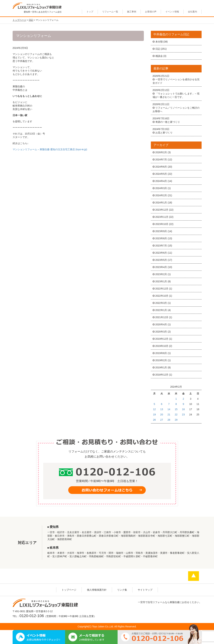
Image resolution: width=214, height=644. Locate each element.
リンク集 (122, 590)
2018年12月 (162, 375)
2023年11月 (162, 217)
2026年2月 (161, 152)
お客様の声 (151, 12)
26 (154, 420)
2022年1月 (161, 310)
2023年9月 (161, 231)
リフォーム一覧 (110, 12)
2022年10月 (162, 296)
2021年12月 (162, 317)
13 (162, 409)
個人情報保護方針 (97, 590)
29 (176, 420)
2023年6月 (161, 253)
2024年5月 (161, 174)
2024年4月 (161, 181)
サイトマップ (145, 590)
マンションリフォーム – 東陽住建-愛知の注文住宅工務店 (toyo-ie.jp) (50, 149)
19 (154, 415)
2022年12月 (162, 289)
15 (176, 409)
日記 (158, 49)
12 (154, 409)
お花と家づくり (164, 133)
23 (183, 415)
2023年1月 (161, 281)
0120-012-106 (32, 616)
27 (162, 420)
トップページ (69, 590)
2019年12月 (162, 339)
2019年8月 (161, 353)
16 (183, 409)
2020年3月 (161, 332)
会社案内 (192, 12)
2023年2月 (161, 274)
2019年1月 (161, 367)
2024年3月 (161, 188)
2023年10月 (162, 224)
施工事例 (132, 12)
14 (169, 409)
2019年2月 (161, 360)
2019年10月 (162, 346)
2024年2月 (161, 195)
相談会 (159, 56)
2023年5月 (161, 260)
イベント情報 (172, 12)
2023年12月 (162, 210)
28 (169, 420)
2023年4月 (161, 267)
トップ (90, 12)
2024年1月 (161, 203)
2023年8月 (161, 238)
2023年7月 (161, 246)
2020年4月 (161, 324)
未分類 (159, 42)
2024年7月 (161, 160)
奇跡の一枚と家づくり (168, 122)
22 (176, 415)
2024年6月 (161, 167)
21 (169, 415)
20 (162, 415)
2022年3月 (161, 303)
